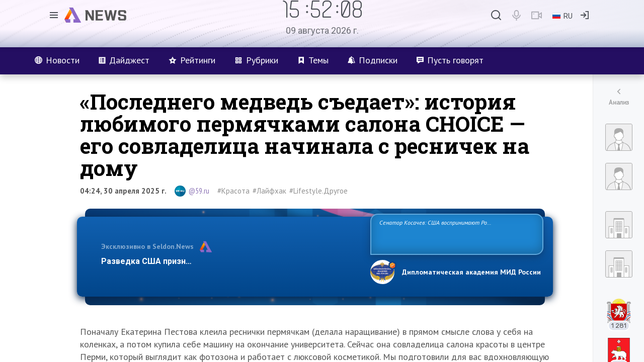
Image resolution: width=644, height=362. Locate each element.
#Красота (233, 191)
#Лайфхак (269, 191)
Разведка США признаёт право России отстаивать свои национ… (230, 261)
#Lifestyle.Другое (318, 191)
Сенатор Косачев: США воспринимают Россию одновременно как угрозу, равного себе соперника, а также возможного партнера (455, 234)
